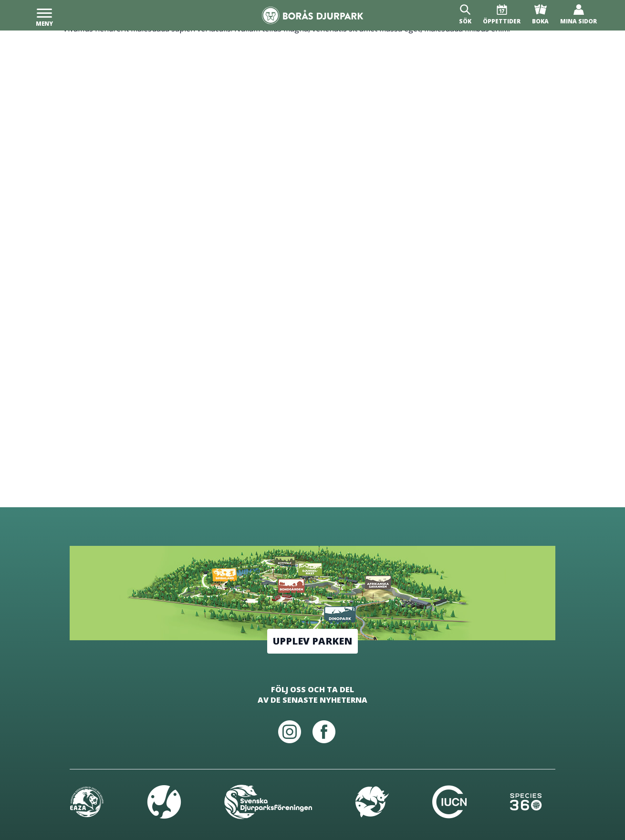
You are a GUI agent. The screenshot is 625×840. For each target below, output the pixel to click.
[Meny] (44, 15)
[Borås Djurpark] (313, 15)
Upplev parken (312, 641)
